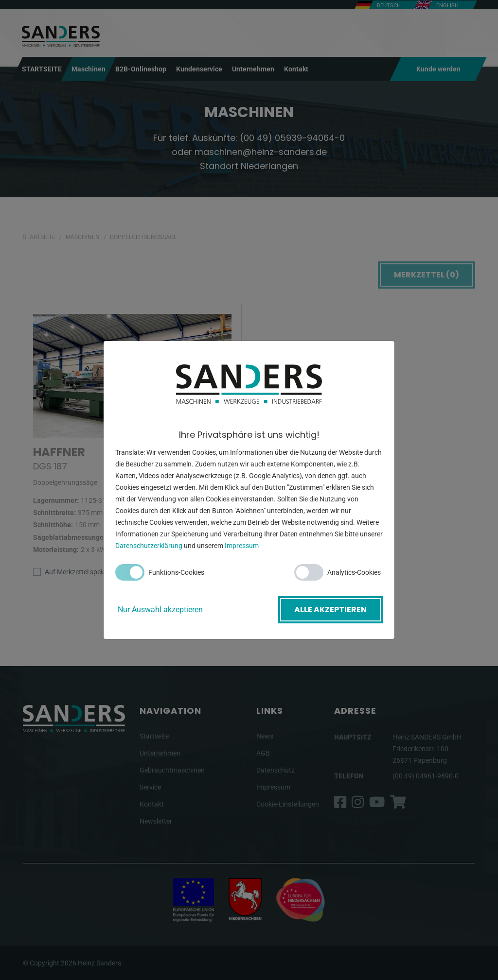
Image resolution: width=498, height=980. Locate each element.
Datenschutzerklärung (149, 546)
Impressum (242, 546)
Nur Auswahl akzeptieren (160, 610)
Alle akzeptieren (330, 610)
